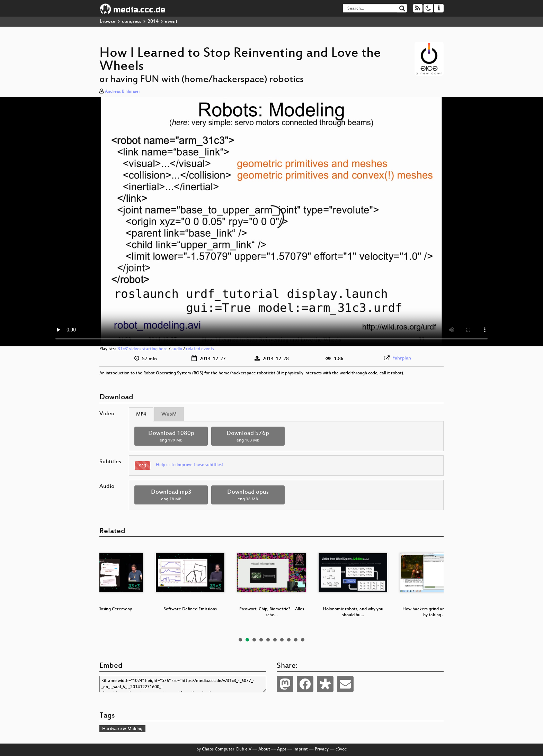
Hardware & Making (122, 729)
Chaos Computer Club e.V (227, 749)
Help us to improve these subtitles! (189, 465)
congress (132, 22)
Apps (282, 749)
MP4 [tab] (141, 414)
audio (177, 349)
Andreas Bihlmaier (123, 92)
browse (108, 22)
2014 (153, 22)
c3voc (341, 749)
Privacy (322, 749)
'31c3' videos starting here (142, 349)
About (264, 749)
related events (200, 349)
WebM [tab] (169, 414)
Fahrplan (402, 358)
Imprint (301, 749)
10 (303, 640)
